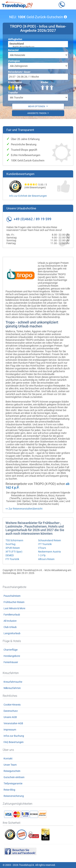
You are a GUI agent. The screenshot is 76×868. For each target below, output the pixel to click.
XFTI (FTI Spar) (14, 552)
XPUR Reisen (13, 548)
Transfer (13, 93)
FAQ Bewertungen (14, 742)
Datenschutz (11, 711)
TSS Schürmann (14, 540)
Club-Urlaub (10, 627)
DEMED (10, 555)
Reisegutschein (12, 771)
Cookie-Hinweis (12, 705)
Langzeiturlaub (12, 633)
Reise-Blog (9, 790)
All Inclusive (10, 621)
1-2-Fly (42, 555)
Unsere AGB (10, 717)
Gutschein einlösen (14, 777)
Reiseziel (13, 50)
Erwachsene (15, 82)
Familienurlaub (12, 615)
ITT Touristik (45, 544)
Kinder (45, 82)
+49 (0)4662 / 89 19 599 (32, 219)
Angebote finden (38, 113)
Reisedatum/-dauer (19, 72)
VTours (42, 548)
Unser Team (10, 765)
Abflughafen (15, 39)
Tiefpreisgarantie (13, 783)
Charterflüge (11, 650)
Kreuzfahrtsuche (13, 682)
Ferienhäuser (11, 662)
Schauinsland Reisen (50, 540)
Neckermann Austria (49, 552)
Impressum (10, 730)
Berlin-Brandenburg (38, 47)
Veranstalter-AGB (13, 723)
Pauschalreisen (12, 596)
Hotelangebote (12, 656)
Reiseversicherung (14, 796)
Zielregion (14, 61)
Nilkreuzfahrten (12, 688)
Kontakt (8, 758)
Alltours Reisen (46, 559)
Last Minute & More (14, 608)
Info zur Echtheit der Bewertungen (28, 196)
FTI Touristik (12, 559)
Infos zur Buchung (14, 736)
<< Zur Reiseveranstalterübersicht (24, 509)
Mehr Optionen (38, 106)
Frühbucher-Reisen (14, 602)
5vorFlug (10, 544)
